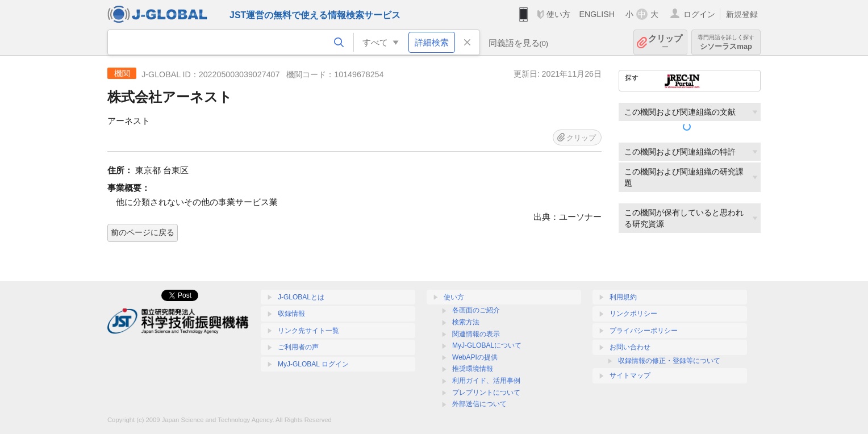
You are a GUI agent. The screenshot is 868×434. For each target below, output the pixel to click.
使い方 (558, 14)
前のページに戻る (143, 232)
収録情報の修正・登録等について (669, 361)
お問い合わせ (630, 347)
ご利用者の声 (298, 347)
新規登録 (742, 14)
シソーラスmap (726, 42)
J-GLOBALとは (301, 297)
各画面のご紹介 (476, 310)
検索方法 (466, 322)
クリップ (665, 42)
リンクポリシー (633, 314)
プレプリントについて (486, 393)
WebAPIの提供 (475, 357)
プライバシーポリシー (644, 331)
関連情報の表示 (476, 334)
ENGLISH (597, 14)
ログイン (699, 14)
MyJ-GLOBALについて (487, 345)
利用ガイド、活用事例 (486, 381)
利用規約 (623, 297)
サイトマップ (630, 375)
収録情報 (291, 314)
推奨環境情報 (473, 369)
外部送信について (479, 404)
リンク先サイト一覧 (308, 331)
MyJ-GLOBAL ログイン (313, 364)
